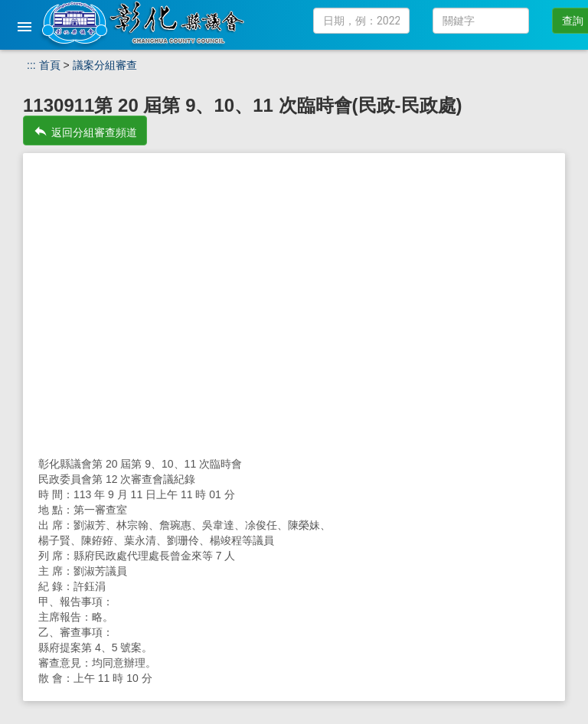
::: (31, 65)
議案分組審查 (105, 65)
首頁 (50, 65)
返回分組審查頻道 (85, 131)
